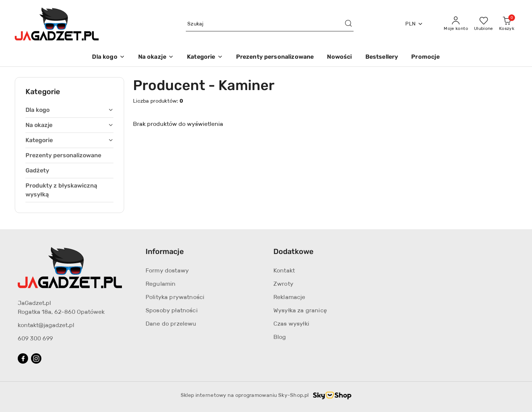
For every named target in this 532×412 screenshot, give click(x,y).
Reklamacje (289, 297)
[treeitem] (69, 110)
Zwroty (283, 284)
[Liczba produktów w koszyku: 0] (507, 24)
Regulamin (161, 284)
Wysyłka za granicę (300, 310)
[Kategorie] (205, 57)
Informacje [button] (165, 251)
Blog (280, 337)
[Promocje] (425, 57)
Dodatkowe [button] (294, 251)
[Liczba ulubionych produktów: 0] (484, 24)
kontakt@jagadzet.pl (46, 325)
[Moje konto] (456, 24)
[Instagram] (36, 358)
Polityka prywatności (175, 297)
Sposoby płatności (172, 310)
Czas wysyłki (291, 324)
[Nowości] (339, 57)
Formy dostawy (167, 270)
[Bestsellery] (382, 57)
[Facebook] (23, 358)
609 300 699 (35, 338)
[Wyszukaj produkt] (270, 24)
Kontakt (284, 270)
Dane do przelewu (171, 324)
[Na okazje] (156, 57)
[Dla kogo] (108, 57)
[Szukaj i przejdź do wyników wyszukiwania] (348, 24)
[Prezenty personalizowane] (275, 57)
